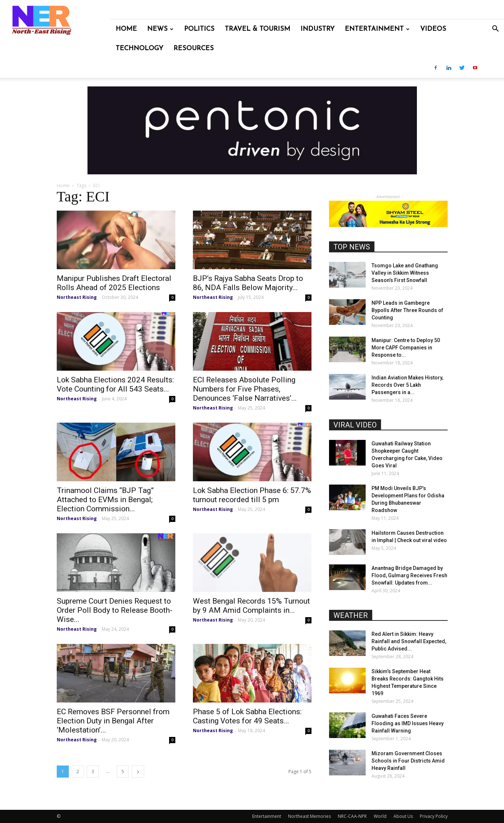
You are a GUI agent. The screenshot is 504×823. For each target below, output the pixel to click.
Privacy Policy (434, 816)
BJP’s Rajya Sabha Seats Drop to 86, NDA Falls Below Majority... (248, 283)
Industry (318, 29)
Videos (433, 29)
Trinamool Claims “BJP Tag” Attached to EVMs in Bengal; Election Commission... (105, 500)
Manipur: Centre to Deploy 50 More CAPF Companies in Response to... (406, 348)
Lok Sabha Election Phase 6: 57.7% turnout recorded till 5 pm (252, 495)
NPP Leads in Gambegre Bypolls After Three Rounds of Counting (407, 310)
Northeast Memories (309, 816)
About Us (403, 816)
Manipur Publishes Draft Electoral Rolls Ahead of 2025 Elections (114, 283)
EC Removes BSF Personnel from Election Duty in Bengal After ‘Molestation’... (113, 721)
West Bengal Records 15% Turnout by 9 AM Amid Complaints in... (251, 606)
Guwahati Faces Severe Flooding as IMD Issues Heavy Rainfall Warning (408, 723)
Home (126, 29)
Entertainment (377, 29)
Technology (139, 49)
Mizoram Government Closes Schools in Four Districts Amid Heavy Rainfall (408, 761)
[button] (495, 29)
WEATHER (351, 615)
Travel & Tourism (257, 29)
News (160, 29)
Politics (199, 29)
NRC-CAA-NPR (352, 816)
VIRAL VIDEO (355, 425)
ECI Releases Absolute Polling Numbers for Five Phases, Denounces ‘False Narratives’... (245, 389)
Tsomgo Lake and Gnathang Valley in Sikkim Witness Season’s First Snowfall (405, 273)
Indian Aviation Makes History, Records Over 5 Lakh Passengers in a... (407, 385)
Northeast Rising (77, 297)
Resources (194, 49)
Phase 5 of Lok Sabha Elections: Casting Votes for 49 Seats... (247, 716)
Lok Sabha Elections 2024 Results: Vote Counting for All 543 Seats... (115, 384)
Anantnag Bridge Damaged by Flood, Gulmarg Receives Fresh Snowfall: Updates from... (409, 575)
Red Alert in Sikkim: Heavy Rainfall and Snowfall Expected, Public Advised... (409, 641)
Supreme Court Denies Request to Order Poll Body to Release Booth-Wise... (115, 610)
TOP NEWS (352, 247)
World (380, 816)
